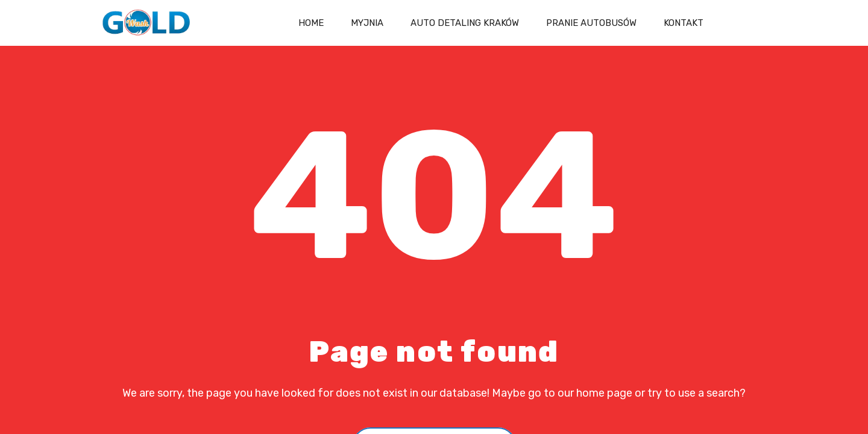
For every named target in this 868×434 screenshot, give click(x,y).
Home (311, 23)
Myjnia (367, 23)
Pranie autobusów (591, 23)
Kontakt (684, 23)
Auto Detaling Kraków (465, 23)
